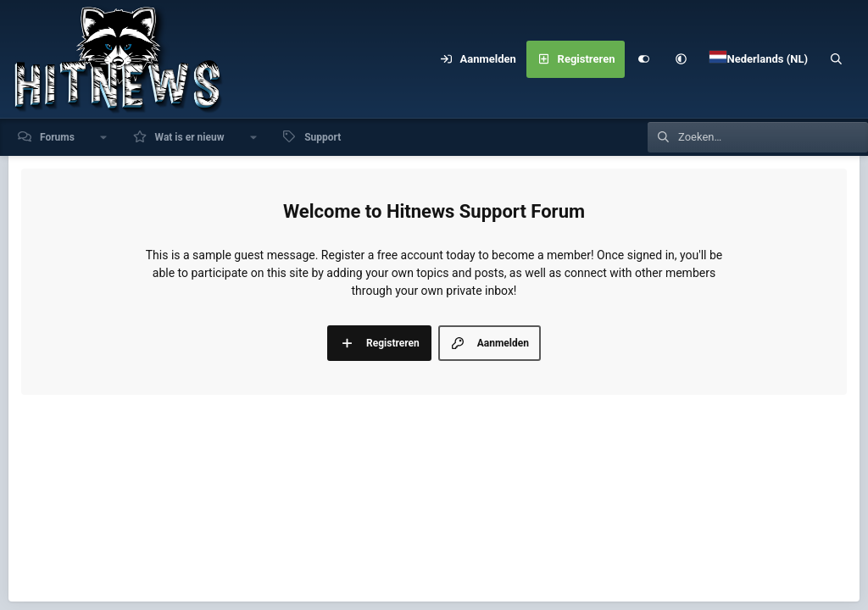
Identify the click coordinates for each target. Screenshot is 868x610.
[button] (681, 59)
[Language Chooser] (759, 59)
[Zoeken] (837, 59)
